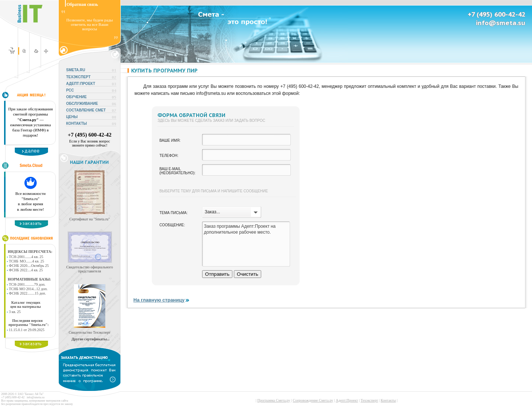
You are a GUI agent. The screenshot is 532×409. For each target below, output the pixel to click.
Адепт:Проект (347, 400)
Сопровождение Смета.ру (313, 400)
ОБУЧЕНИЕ (76, 97)
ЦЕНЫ (72, 117)
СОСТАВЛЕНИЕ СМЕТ (86, 110)
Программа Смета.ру (274, 400)
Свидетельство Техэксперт (90, 332)
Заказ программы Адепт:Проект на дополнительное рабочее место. (246, 244)
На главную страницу (162, 300)
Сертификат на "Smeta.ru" (90, 219)
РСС (70, 90)
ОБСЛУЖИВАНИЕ (82, 104)
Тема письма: (173, 213)
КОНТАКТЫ (76, 123)
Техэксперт (369, 400)
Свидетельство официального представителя (89, 269)
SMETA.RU (76, 70)
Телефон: (169, 156)
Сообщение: (172, 225)
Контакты (388, 400)
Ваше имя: (170, 140)
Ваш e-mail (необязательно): (177, 171)
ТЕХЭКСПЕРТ (78, 77)
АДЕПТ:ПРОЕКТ (81, 84)
